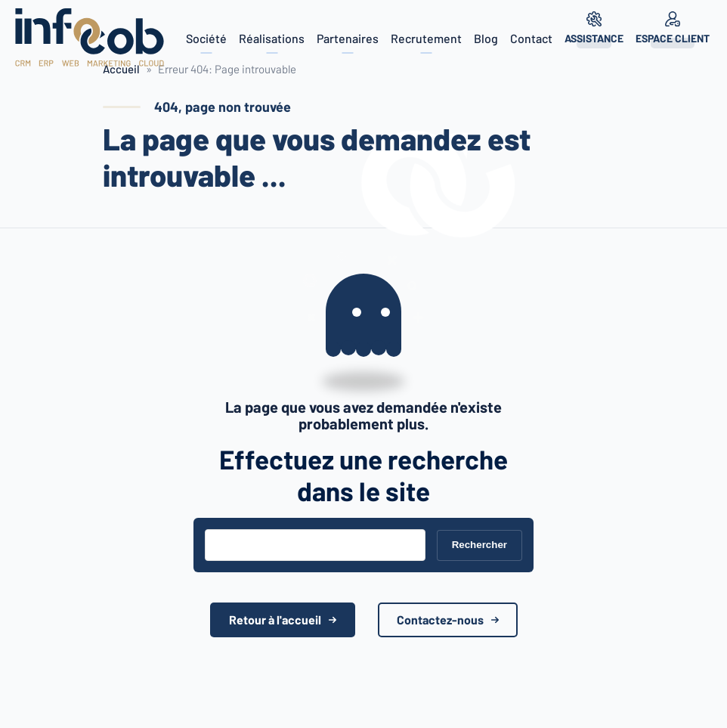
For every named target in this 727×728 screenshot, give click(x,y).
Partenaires (348, 38)
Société (206, 38)
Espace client (673, 38)
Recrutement (426, 38)
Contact (531, 38)
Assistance (594, 38)
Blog (486, 38)
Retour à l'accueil (275, 620)
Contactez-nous (440, 620)
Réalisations (272, 38)
